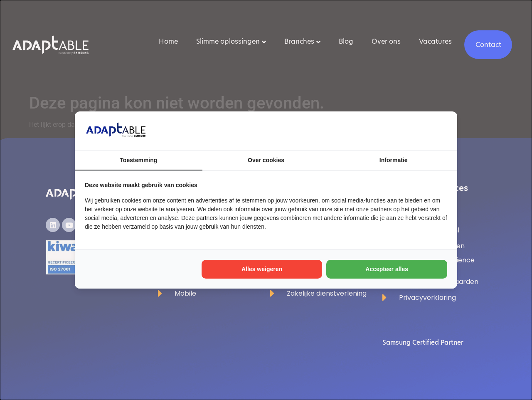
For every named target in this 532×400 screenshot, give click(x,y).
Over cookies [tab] (266, 160)
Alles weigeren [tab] (262, 269)
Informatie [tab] (394, 160)
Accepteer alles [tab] (387, 269)
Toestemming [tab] (138, 160)
